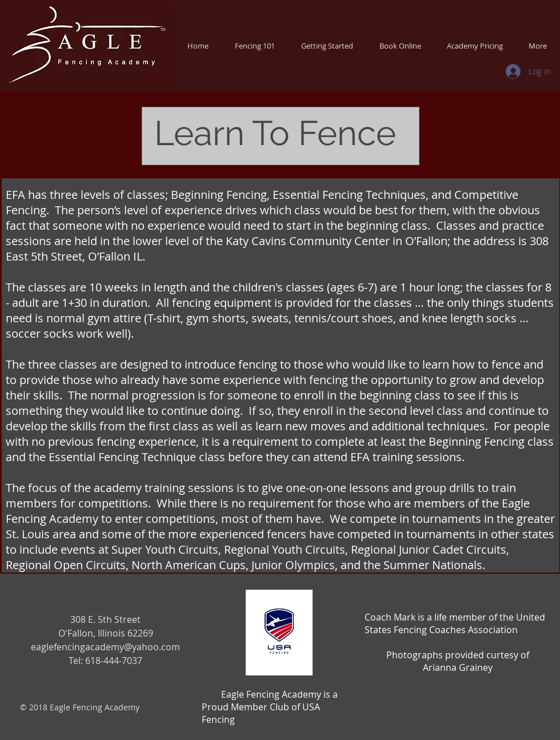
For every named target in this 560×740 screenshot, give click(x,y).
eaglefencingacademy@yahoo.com (105, 647)
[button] (255, 46)
